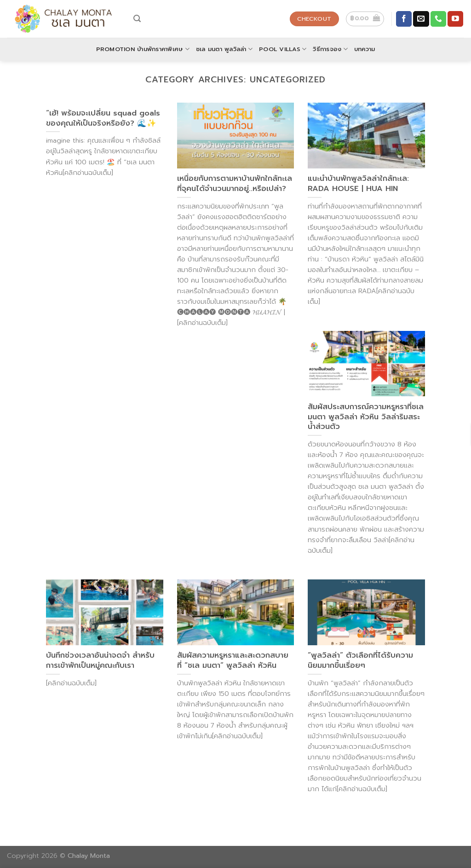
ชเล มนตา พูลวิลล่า (224, 49)
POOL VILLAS (283, 49)
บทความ (365, 49)
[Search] (137, 19)
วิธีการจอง (330, 49)
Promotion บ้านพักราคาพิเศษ (143, 49)
